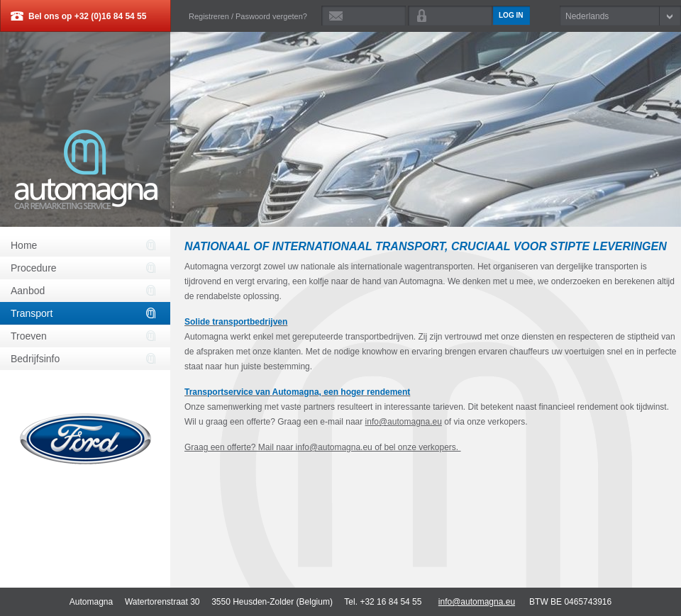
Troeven (29, 336)
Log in (511, 15)
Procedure (34, 268)
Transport (32, 313)
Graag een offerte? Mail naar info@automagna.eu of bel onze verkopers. (323, 447)
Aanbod (28, 291)
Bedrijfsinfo (35, 359)
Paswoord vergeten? (271, 16)
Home (24, 245)
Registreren (209, 16)
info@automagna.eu (404, 422)
